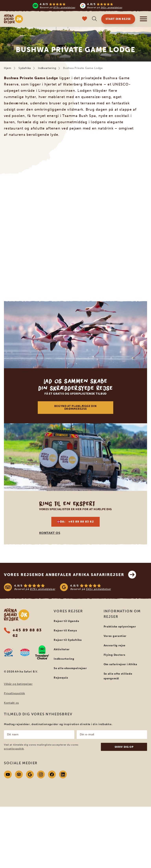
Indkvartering (47, 68)
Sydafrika (25, 68)
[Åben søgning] (94, 19)
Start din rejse (118, 19)
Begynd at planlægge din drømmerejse (75, 407)
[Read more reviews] (77, 6)
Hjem (8, 68)
